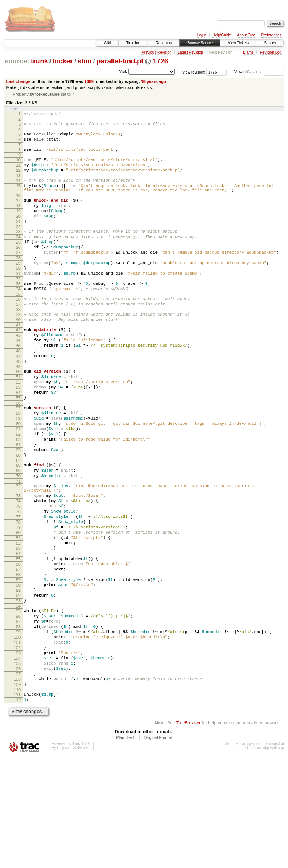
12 (18, 179)
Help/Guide (222, 35)
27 (18, 276)
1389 (89, 81)
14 (18, 190)
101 (17, 740)
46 (18, 391)
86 (18, 646)
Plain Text (125, 847)
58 (18, 465)
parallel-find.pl (120, 61)
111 (17, 802)
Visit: (123, 71)
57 (18, 458)
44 (18, 378)
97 (18, 715)
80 (18, 608)
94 (18, 697)
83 (18, 627)
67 (18, 522)
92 (18, 684)
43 (18, 372)
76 (18, 582)
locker (63, 61)
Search (270, 43)
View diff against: (259, 72)
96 (18, 708)
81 (18, 614)
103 (17, 753)
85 (18, 639)
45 (18, 385)
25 (18, 263)
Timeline (133, 43)
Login (202, 35)
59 (18, 471)
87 (18, 652)
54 (18, 441)
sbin (85, 61)
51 (18, 421)
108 (17, 785)
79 (18, 601)
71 (18, 546)
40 (18, 354)
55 (18, 447)
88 (18, 659)
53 (18, 434)
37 (18, 337)
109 (17, 791)
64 (18, 503)
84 (18, 633)
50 (18, 415)
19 (18, 226)
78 (18, 595)
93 (18, 690)
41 (18, 361)
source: (17, 61)
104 (17, 759)
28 (18, 282)
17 (18, 214)
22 (18, 245)
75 (18, 576)
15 (18, 197)
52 (18, 428)
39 (18, 348)
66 (18, 516)
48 (18, 404)
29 (18, 289)
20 (18, 233)
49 (18, 410)
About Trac (246, 35)
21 (18, 239)
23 (18, 250)
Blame (248, 52)
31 (18, 301)
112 (17, 809)
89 (18, 665)
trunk (39, 61)
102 (17, 746)
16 (18, 209)
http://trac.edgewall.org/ (265, 858)
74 (18, 569)
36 (18, 330)
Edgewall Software (73, 858)
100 (17, 734)
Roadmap (164, 43)
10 (18, 166)
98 (18, 721)
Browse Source (200, 43)
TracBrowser (188, 833)
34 (18, 319)
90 (18, 671)
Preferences (271, 35)
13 (18, 185)
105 (17, 766)
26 (18, 269)
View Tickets (238, 43)
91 (18, 678)
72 (18, 551)
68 (18, 527)
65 (18, 509)
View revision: (194, 72)
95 (18, 702)
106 (17, 772)
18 (18, 220)
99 (18, 727)
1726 (160, 61)
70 (18, 540)
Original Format (158, 847)
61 (18, 484)
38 (18, 343)
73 (18, 563)
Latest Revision (190, 52)
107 (17, 778)
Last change (18, 81)
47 (18, 397)
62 (18, 490)
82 (18, 620)
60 (18, 477)
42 (18, 366)
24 (18, 257)
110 (17, 797)
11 (18, 173)
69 (18, 533)
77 (18, 588)
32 (18, 308)
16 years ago (154, 81)
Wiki (107, 43)
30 (18, 295)
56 (18, 453)
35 (18, 325)
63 (18, 496)
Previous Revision (156, 52)
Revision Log (271, 52)
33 (18, 313)
